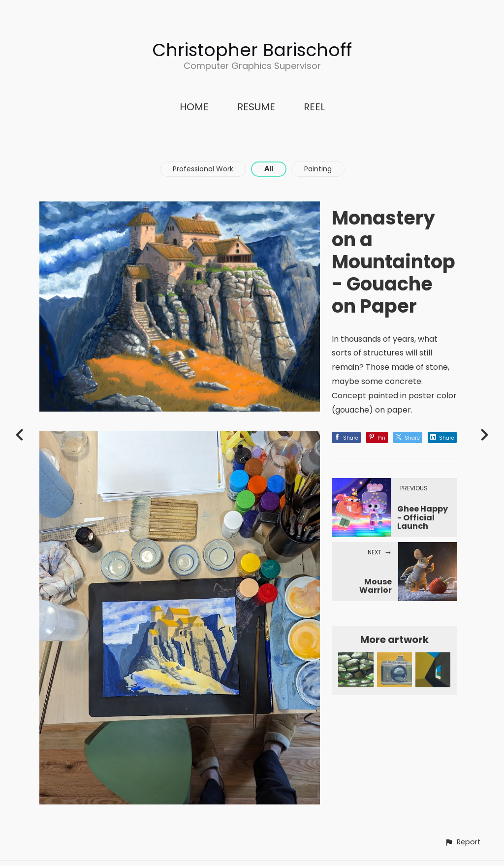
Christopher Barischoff (252, 50)
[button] (462, 842)
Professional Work (203, 169)
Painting (318, 169)
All (269, 168)
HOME (194, 107)
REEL (314, 107)
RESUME (256, 107)
